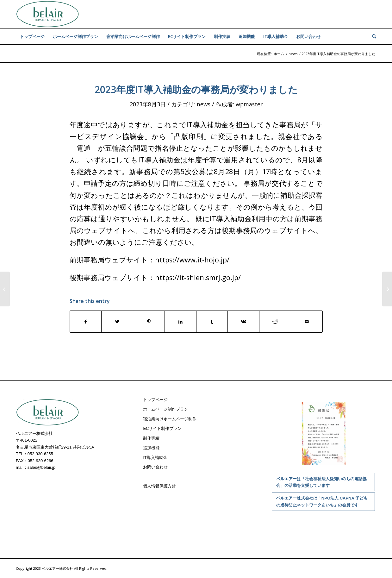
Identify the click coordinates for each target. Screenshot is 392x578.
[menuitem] (32, 36)
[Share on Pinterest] (149, 322)
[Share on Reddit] (275, 322)
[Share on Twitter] (117, 322)
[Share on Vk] (243, 322)
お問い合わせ (155, 467)
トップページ (155, 400)
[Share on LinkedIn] (180, 322)
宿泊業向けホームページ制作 (170, 419)
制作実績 (151, 438)
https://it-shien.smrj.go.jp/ (198, 277)
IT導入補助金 (155, 458)
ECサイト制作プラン (162, 428)
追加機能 (151, 448)
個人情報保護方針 (159, 486)
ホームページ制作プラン (166, 409)
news (204, 104)
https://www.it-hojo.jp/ (192, 260)
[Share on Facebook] (86, 322)
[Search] (372, 36)
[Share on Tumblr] (212, 322)
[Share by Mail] (307, 322)
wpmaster (249, 104)
